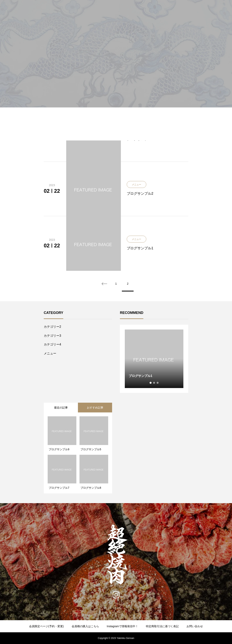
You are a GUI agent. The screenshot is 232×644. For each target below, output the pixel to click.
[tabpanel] (154, 359)
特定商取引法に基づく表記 (162, 626)
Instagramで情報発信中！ (122, 626)
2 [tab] (154, 383)
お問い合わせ (195, 626)
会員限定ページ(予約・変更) (46, 626)
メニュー (50, 353)
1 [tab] (151, 383)
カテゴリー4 (52, 344)
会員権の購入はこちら (85, 626)
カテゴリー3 (52, 336)
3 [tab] (158, 383)
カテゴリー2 (52, 327)
